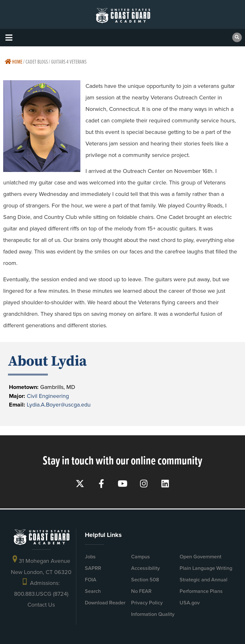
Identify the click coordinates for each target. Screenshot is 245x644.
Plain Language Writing (206, 568)
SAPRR (93, 568)
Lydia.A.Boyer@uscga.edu (59, 405)
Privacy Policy (147, 603)
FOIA (91, 580)
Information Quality (153, 614)
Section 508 (145, 580)
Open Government (200, 557)
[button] (9, 38)
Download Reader (105, 603)
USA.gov (190, 603)
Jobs (90, 557)
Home (14, 62)
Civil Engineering (48, 396)
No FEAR (141, 591)
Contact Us (41, 605)
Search (93, 591)
